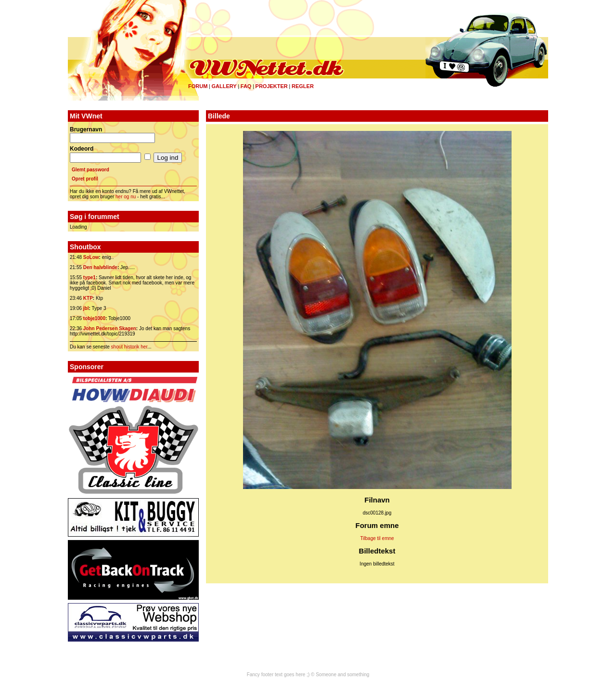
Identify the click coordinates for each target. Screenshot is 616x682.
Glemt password (90, 170)
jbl (86, 308)
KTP (88, 298)
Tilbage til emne (377, 538)
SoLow (91, 257)
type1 (90, 277)
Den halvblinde (100, 267)
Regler (303, 86)
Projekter (272, 86)
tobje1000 (94, 318)
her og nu (126, 197)
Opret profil (85, 179)
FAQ (246, 86)
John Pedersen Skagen (110, 328)
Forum (198, 86)
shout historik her (129, 347)
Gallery (224, 86)
